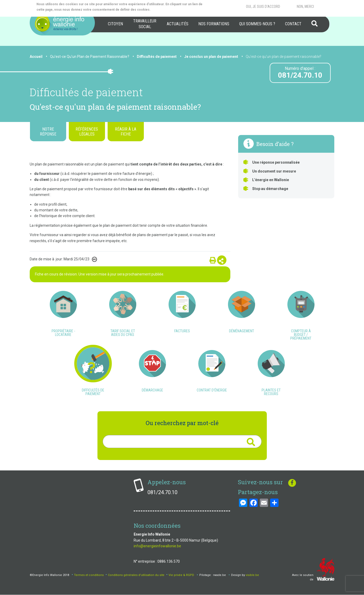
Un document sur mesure (274, 171)
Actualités (178, 24)
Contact (293, 24)
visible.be (252, 575)
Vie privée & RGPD (181, 575)
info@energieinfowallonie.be (157, 546)
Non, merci (305, 7)
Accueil (36, 57)
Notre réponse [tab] (48, 132)
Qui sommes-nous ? (257, 24)
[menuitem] (115, 24)
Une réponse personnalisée (276, 162)
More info (172, 10)
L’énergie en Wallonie (271, 180)
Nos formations (214, 24)
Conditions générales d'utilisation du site (136, 575)
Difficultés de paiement (157, 57)
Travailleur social (145, 24)
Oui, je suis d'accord (263, 7)
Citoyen (115, 24)
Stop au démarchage (270, 189)
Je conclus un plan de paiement (211, 57)
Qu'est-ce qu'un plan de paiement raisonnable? (283, 57)
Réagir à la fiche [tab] (126, 132)
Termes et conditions (89, 575)
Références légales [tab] (87, 132)
